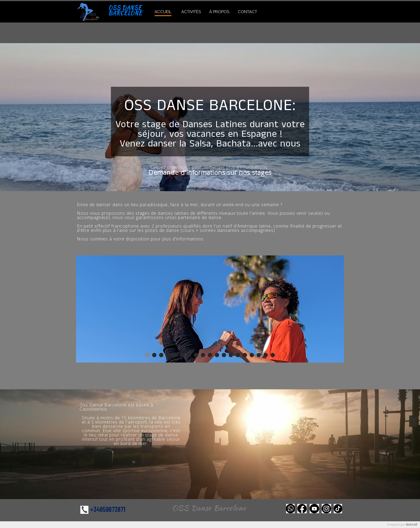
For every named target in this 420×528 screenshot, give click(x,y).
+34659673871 (108, 509)
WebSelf (412, 525)
